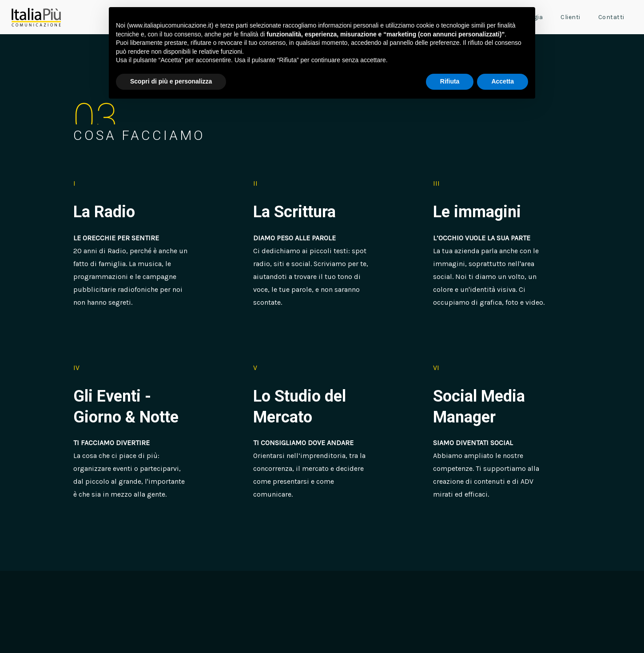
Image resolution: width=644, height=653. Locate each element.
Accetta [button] (503, 81)
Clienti (570, 17)
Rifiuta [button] (450, 81)
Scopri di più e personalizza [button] (171, 81)
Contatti (611, 17)
